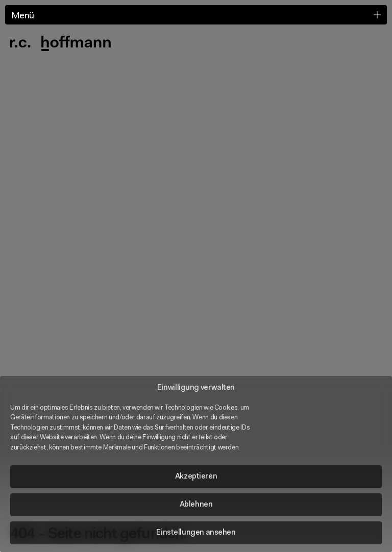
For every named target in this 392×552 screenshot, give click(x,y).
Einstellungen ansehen (196, 533)
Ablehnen (196, 505)
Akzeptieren (196, 477)
